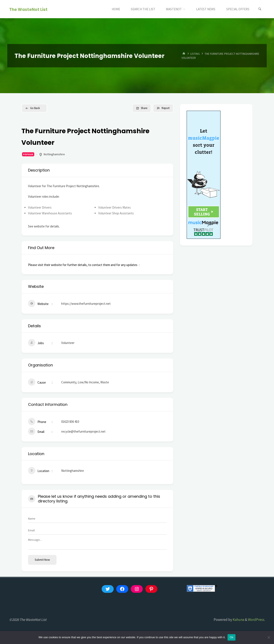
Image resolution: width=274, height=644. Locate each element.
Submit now (42, 560)
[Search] (260, 9)
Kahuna (238, 620)
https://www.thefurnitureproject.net (86, 304)
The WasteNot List (28, 9)
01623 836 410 (70, 422)
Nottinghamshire (54, 154)
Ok (232, 637)
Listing (195, 54)
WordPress (256, 620)
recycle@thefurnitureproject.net (83, 431)
